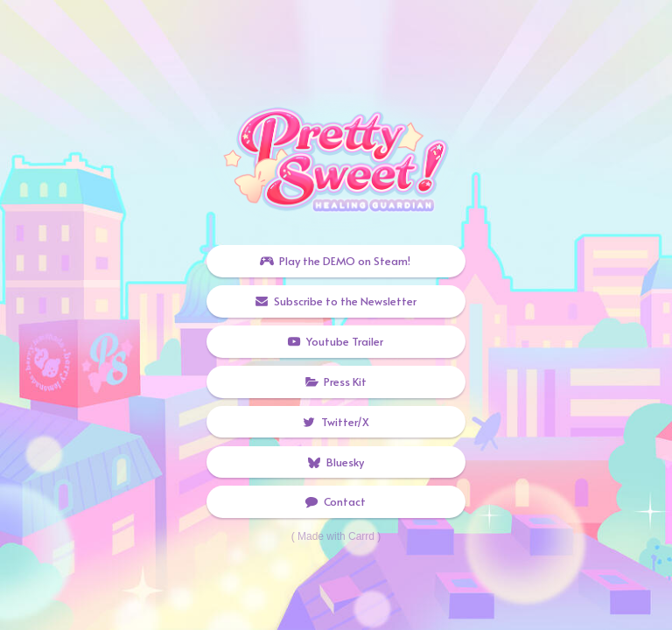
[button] (336, 261)
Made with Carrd (336, 536)
